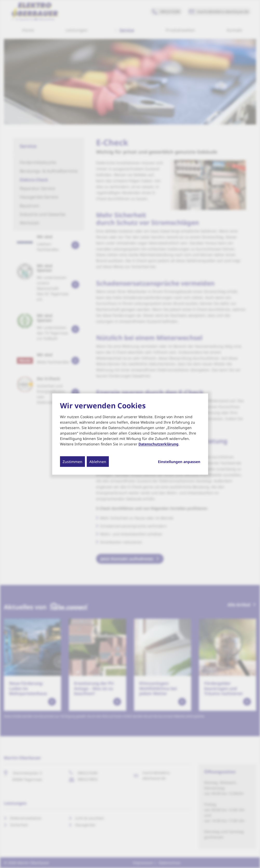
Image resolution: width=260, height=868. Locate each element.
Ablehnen (98, 461)
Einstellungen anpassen (179, 461)
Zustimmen (72, 461)
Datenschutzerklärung (158, 444)
